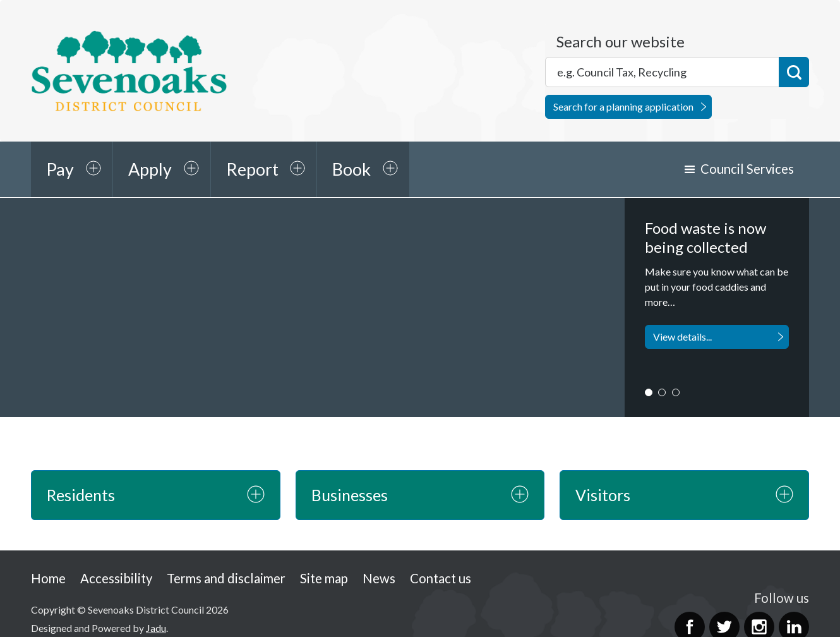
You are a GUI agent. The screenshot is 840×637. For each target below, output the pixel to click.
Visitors (603, 495)
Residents (81, 495)
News (379, 578)
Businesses (350, 495)
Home (48, 578)
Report (252, 169)
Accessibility (116, 578)
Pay (60, 169)
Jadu (156, 628)
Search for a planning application (623, 106)
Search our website (621, 42)
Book (351, 169)
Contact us (441, 578)
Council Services (747, 169)
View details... (682, 337)
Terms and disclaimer (226, 578)
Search (794, 72)
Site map (324, 578)
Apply (150, 169)
